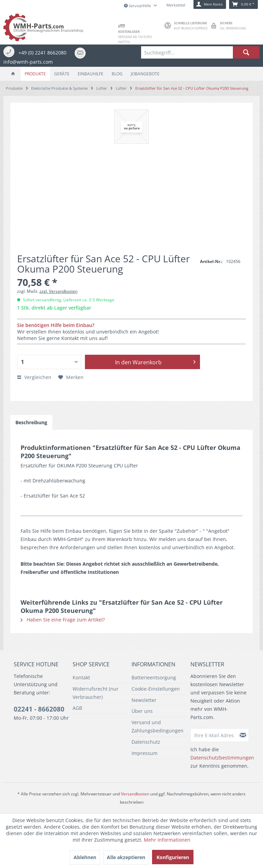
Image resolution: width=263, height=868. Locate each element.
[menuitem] (200, 52)
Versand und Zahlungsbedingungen (158, 726)
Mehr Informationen (167, 840)
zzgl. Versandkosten (58, 291)
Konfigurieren (173, 857)
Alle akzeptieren (126, 857)
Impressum (145, 753)
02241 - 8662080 (39, 709)
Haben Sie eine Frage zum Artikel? (63, 620)
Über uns (142, 711)
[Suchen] (246, 52)
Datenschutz (146, 742)
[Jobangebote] (145, 74)
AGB (77, 708)
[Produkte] (35, 74)
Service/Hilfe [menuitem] (138, 6)
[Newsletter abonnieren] (243, 735)
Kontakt (81, 677)
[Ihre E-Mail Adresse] (214, 735)
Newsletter (144, 700)
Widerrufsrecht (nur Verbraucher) (96, 693)
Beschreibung (31, 422)
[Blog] (117, 74)
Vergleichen (34, 377)
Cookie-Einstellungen (156, 689)
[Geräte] (62, 74)
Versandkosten (135, 794)
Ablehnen (85, 857)
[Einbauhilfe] (91, 74)
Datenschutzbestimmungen (222, 758)
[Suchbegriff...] (200, 52)
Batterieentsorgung (154, 677)
